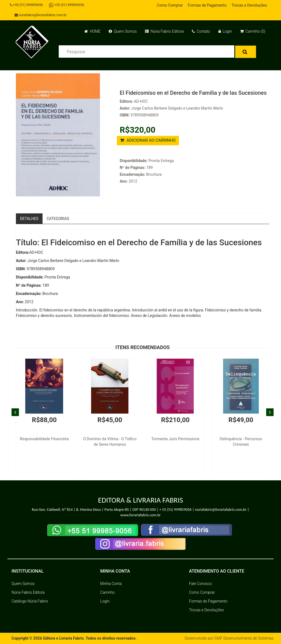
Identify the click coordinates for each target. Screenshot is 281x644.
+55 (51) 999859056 (27, 5)
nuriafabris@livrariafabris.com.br (41, 15)
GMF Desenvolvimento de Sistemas (244, 639)
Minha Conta (111, 584)
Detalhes (29, 219)
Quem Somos (123, 31)
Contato (201, 31)
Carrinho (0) (253, 31)
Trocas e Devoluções (249, 5)
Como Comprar (170, 5)
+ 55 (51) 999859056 (175, 510)
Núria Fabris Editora (164, 31)
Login (225, 31)
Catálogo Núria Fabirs (30, 601)
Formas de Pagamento (207, 5)
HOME (92, 31)
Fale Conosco (201, 584)
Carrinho (107, 593)
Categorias (58, 219)
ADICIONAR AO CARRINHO (148, 140)
